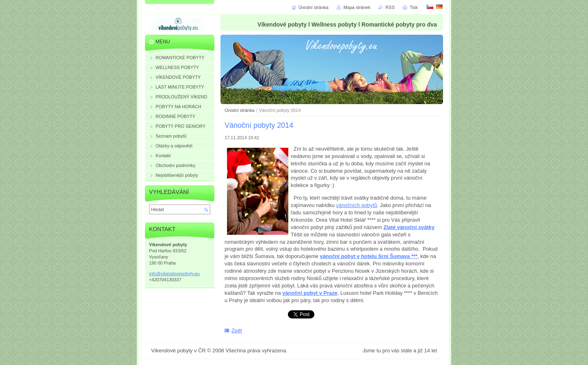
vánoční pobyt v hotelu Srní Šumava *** (369, 256)
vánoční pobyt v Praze (310, 293)
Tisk (414, 7)
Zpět (237, 331)
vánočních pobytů (356, 205)
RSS (390, 7)
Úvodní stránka (239, 110)
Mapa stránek (357, 7)
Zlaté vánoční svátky (409, 227)
